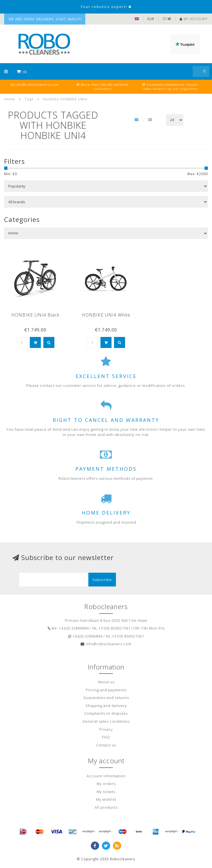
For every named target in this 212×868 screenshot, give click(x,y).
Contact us (106, 745)
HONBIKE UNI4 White (106, 315)
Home (10, 99)
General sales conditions (106, 721)
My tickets (106, 792)
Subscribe (102, 580)
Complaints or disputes (106, 713)
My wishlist (106, 799)
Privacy (106, 729)
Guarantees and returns (106, 698)
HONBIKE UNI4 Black (35, 315)
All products (106, 807)
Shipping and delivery (106, 706)
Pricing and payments (106, 690)
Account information (106, 776)
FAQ (106, 737)
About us (106, 682)
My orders (106, 784)
